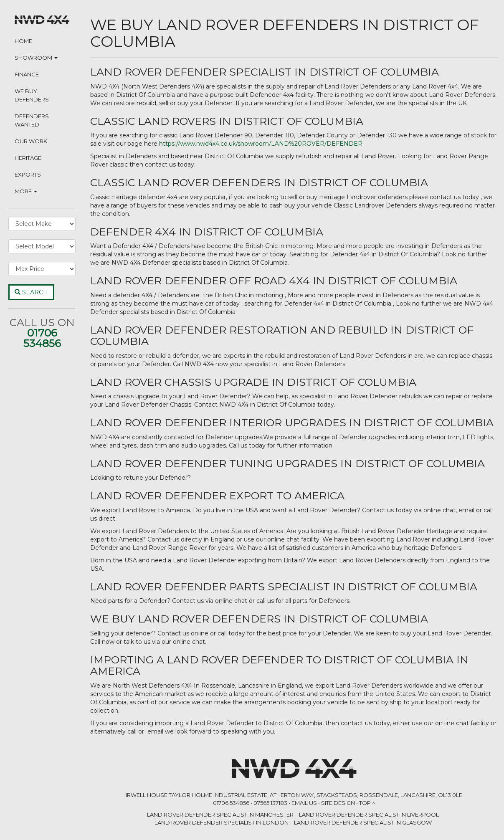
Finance (27, 74)
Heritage (28, 158)
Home (23, 41)
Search (31, 292)
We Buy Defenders (32, 95)
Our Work (31, 141)
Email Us (304, 803)
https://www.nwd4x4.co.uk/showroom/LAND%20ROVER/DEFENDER (261, 144)
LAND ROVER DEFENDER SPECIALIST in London (222, 822)
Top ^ (367, 803)
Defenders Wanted (32, 120)
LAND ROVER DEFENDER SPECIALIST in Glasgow (363, 822)
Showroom (36, 58)
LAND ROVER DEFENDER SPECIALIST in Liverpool (369, 815)
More (26, 191)
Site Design (338, 803)
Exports (28, 175)
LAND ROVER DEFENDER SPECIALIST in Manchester (220, 815)
